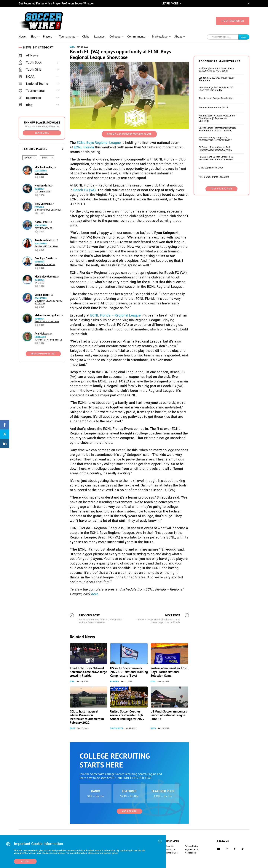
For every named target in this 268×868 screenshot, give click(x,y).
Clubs (86, 37)
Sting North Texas (45, 265)
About (178, 37)
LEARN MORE (170, 4)
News (22, 37)
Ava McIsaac (42, 334)
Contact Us (170, 850)
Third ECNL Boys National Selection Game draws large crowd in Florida (88, 672)
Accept (25, 861)
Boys (72, 728)
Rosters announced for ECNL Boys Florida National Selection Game (169, 672)
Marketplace (160, 37)
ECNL (72, 47)
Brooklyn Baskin (44, 258)
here (95, 594)
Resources (30, 98)
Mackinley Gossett (46, 276)
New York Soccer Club (47, 322)
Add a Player (129, 811)
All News (28, 55)
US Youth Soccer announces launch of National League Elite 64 (169, 715)
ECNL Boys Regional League (99, 143)
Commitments (136, 37)
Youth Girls (30, 69)
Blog (33, 37)
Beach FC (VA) (85, 190)
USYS (153, 728)
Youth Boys (30, 62)
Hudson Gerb (43, 185)
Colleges (115, 37)
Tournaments (67, 37)
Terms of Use (171, 853)
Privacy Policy (191, 846)
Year (44, 158)
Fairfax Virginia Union (46, 246)
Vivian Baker (42, 295)
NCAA (27, 77)
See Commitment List (43, 354)
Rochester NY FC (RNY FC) (48, 340)
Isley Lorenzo (43, 204)
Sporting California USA (48, 210)
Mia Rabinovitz (44, 167)
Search (244, 37)
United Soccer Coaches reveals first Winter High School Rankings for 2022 (127, 715)
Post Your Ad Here (222, 189)
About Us (169, 846)
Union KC (39, 283)
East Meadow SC (43, 228)
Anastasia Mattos (45, 240)
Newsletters (191, 853)
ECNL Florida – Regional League (115, 315)
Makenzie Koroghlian (47, 315)
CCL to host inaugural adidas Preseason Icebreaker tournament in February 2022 (87, 717)
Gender (28, 158)
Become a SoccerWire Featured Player (129, 134)
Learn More (42, 133)
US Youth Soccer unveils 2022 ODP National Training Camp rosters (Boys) (129, 672)
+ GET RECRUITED (233, 21)
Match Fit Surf (43, 192)
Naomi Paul (42, 222)
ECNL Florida (84, 147)
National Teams (33, 84)
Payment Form (192, 850)
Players (48, 37)
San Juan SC (41, 174)
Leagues (99, 37)
